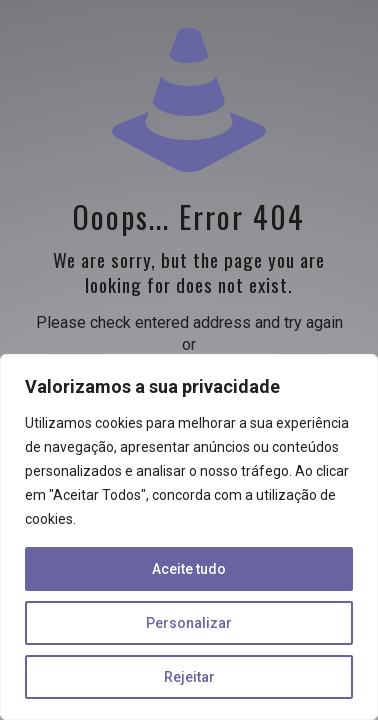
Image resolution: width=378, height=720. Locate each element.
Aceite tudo (189, 569)
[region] (189, 537)
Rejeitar (189, 677)
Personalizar (189, 623)
